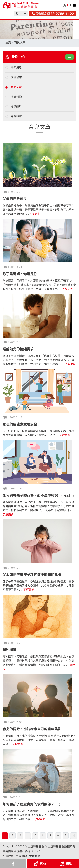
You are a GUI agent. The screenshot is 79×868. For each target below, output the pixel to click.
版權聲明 (21, 856)
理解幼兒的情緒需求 (18, 349)
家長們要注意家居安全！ (22, 424)
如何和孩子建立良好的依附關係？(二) (31, 804)
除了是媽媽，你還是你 (20, 274)
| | (21, 14)
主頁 (8, 43)
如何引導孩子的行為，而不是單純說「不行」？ (39, 495)
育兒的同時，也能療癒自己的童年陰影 (32, 729)
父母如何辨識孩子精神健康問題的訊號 (32, 575)
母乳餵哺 (9, 650)
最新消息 (16, 68)
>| (74, 836)
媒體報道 (16, 116)
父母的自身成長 (15, 199)
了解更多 (34, 214)
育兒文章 (20, 43)
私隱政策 (8, 856)
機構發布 (16, 77)
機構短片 (16, 107)
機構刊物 (16, 97)
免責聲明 (35, 856)
